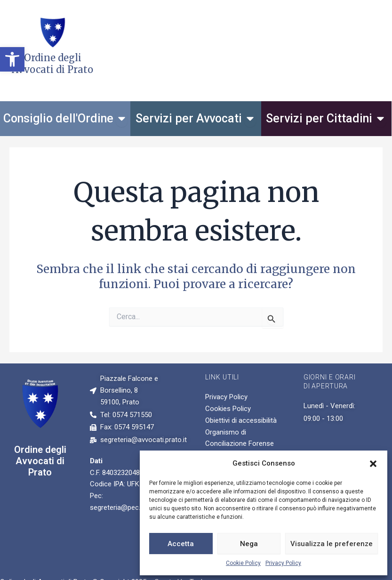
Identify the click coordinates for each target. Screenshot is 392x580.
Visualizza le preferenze (332, 544)
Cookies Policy (228, 409)
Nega (249, 544)
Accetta (181, 544)
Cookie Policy (243, 563)
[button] (12, 59)
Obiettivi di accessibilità (241, 420)
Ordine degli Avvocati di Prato (40, 461)
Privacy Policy (283, 563)
